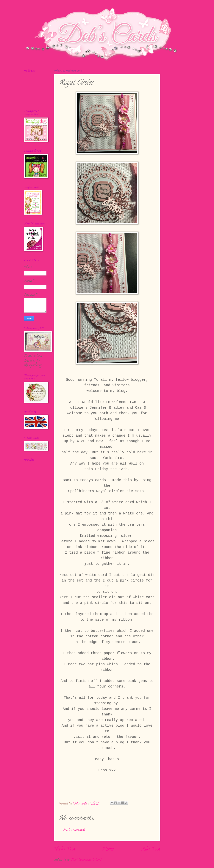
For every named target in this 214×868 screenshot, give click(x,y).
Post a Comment (74, 830)
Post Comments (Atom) (86, 860)
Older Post (150, 849)
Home (108, 849)
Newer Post (65, 849)
